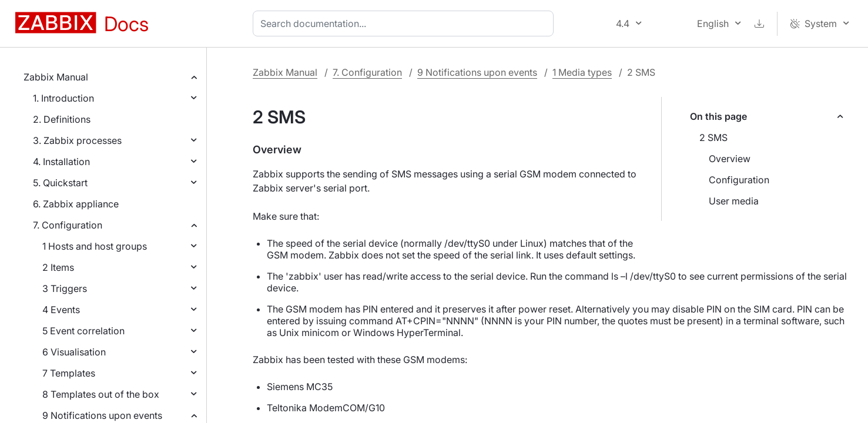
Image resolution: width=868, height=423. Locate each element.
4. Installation (61, 162)
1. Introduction (63, 98)
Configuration (739, 180)
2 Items (58, 267)
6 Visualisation (74, 352)
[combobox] (405, 23)
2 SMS (713, 137)
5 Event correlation (83, 331)
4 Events (61, 310)
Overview (730, 159)
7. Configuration (68, 225)
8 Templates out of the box (101, 394)
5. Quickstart (60, 183)
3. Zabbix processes (77, 140)
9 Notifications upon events (102, 415)
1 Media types (582, 72)
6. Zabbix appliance (76, 204)
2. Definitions (62, 119)
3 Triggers (65, 288)
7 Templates (69, 373)
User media (734, 201)
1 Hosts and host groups (95, 246)
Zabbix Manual (56, 77)
